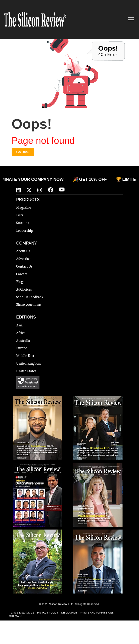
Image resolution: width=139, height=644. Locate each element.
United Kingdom (29, 363)
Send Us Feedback (30, 297)
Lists (20, 215)
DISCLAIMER (69, 613)
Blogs (20, 282)
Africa (21, 333)
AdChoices (24, 289)
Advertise (23, 259)
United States (26, 371)
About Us (23, 251)
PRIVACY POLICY (48, 613)
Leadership (25, 231)
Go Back (23, 152)
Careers (22, 274)
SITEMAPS (16, 616)
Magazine (24, 208)
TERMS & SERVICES (22, 613)
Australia (23, 341)
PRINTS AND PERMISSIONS (97, 613)
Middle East (25, 356)
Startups (23, 223)
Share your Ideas (29, 305)
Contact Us (24, 266)
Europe (22, 348)
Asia (19, 325)
